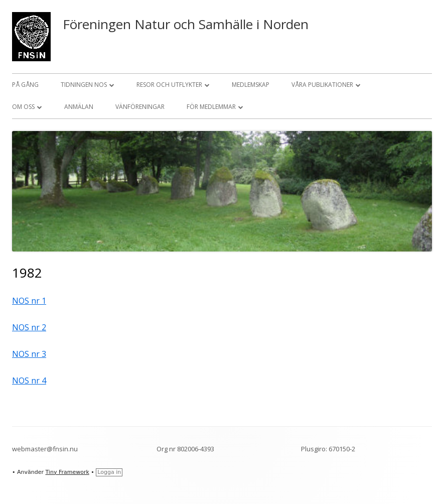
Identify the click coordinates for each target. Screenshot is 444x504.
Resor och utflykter (169, 85)
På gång (25, 85)
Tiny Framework (67, 472)
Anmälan (79, 107)
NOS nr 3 (29, 354)
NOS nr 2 (29, 327)
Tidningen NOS (84, 85)
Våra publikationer (322, 85)
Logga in (109, 472)
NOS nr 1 (29, 301)
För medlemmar (211, 107)
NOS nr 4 (29, 381)
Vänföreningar (140, 107)
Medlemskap (251, 85)
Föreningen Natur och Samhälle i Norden (186, 24)
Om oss (23, 107)
